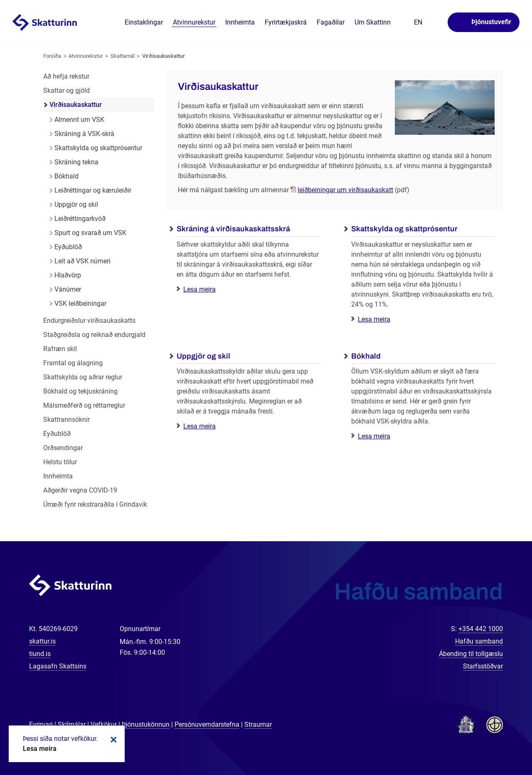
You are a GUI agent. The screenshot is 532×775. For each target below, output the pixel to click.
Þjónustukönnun (146, 724)
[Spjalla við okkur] (499, 742)
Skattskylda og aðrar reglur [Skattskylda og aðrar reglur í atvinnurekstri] (83, 377)
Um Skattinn (373, 22)
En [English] (418, 22)
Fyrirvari (41, 724)
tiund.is (40, 654)
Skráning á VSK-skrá (84, 134)
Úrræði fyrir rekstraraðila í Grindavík (95, 504)
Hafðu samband (479, 641)
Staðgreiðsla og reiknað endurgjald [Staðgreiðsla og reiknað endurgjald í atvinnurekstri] (94, 335)
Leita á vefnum (435, 23)
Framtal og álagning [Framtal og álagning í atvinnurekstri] (73, 363)
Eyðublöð (68, 247)
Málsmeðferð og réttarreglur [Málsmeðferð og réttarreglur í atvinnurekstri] (84, 405)
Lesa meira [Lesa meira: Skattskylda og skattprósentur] (374, 319)
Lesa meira (40, 749)
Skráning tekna (76, 162)
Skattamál (123, 56)
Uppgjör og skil (76, 204)
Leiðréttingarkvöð (80, 219)
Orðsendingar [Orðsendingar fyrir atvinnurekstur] (63, 448)
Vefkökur (104, 724)
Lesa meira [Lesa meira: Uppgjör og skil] (199, 426)
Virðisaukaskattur (164, 56)
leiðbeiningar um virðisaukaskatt (345, 190)
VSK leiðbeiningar (80, 303)
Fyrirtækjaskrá (286, 22)
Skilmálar (72, 724)
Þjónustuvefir (491, 22)
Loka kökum (112, 740)
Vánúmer (68, 289)
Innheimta (240, 22)
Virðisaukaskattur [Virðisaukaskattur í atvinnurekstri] (76, 105)
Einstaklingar (144, 22)
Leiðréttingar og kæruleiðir (93, 190)
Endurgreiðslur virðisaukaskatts (89, 321)
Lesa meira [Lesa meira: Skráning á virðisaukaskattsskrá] (199, 289)
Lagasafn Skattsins (58, 666)
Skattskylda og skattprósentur (98, 148)
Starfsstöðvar (483, 666)
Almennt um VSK (79, 120)
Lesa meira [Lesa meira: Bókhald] (374, 436)
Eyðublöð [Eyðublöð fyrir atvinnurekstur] (57, 434)
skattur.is (42, 641)
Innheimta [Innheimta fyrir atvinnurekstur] (58, 476)
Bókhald (66, 176)
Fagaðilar (331, 22)
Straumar (258, 724)
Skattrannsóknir (66, 420)
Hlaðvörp (68, 275)
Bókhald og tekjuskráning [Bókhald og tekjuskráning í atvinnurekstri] (80, 391)
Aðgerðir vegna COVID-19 (80, 490)
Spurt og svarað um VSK (90, 233)
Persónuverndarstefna (207, 724)
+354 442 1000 (481, 629)
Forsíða (52, 56)
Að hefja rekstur (66, 76)
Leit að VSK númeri (83, 261)
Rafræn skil (60, 349)
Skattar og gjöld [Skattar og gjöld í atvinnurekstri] (66, 90)
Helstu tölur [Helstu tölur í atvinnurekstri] (60, 462)
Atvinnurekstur (86, 56)
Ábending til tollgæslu (471, 654)
